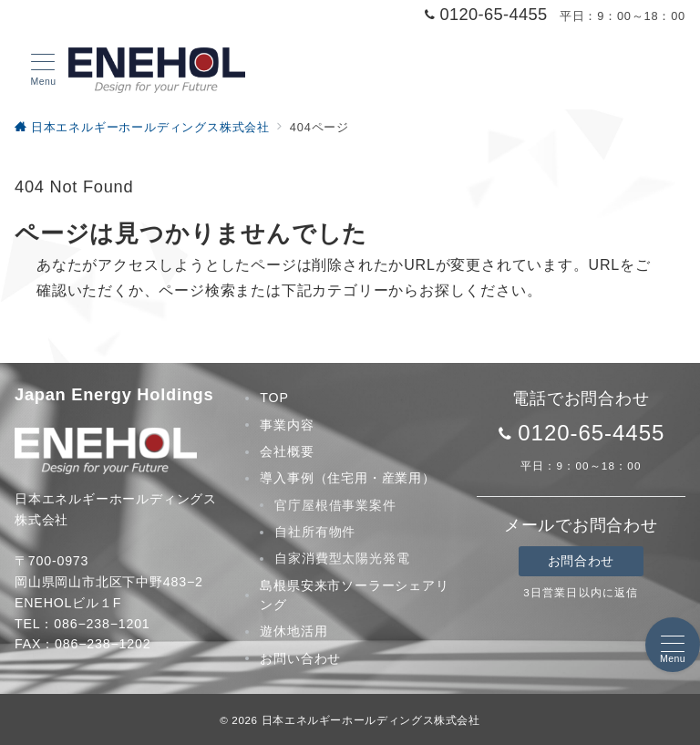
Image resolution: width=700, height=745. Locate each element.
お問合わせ (581, 561)
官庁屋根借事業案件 (335, 505)
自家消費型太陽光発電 (342, 558)
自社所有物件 (315, 532)
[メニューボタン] (43, 70)
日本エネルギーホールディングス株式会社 (371, 720)
